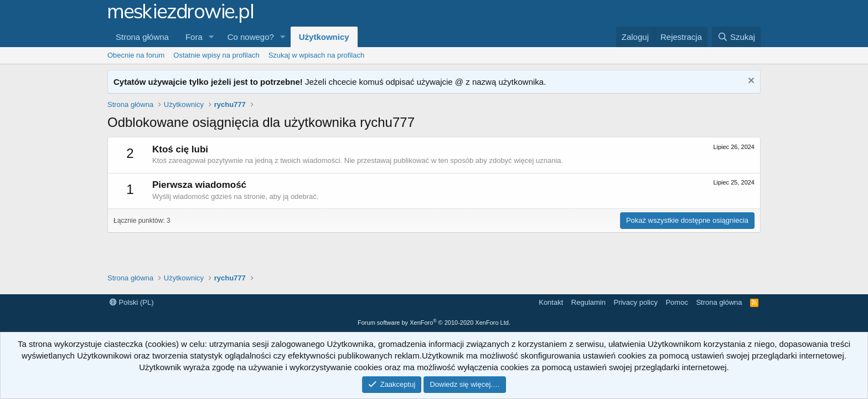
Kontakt (551, 302)
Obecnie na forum (136, 55)
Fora (194, 37)
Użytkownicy (324, 37)
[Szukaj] (736, 37)
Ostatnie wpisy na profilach (216, 55)
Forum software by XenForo (434, 323)
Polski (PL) (131, 302)
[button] (211, 37)
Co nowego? (251, 37)
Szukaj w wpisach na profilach (316, 55)
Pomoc (676, 302)
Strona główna (142, 37)
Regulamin (588, 302)
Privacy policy (635, 302)
